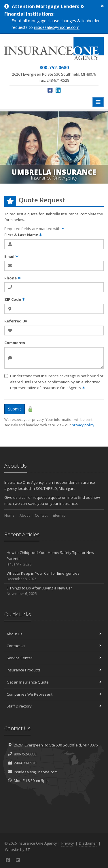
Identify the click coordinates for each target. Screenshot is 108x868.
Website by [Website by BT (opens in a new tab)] (17, 850)
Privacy (68, 843)
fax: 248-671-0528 (54, 74)
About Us (54, 634)
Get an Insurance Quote (54, 682)
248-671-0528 (25, 763)
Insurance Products (54, 670)
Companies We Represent (54, 694)
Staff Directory (54, 706)
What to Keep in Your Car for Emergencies (54, 576)
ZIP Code (15, 299)
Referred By (16, 321)
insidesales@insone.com (57, 27)
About (25, 515)
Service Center (54, 658)
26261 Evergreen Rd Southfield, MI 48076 (56, 745)
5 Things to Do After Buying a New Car (54, 591)
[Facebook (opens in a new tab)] (50, 90)
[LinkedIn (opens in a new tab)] (58, 90)
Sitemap (59, 515)
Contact (41, 515)
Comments (15, 343)
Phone (13, 278)
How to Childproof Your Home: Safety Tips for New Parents (54, 559)
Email (11, 256)
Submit (15, 409)
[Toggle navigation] (98, 102)
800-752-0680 (25, 754)
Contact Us (54, 646)
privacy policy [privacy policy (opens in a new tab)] (83, 425)
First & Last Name (23, 235)
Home (9, 515)
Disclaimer (88, 843)
